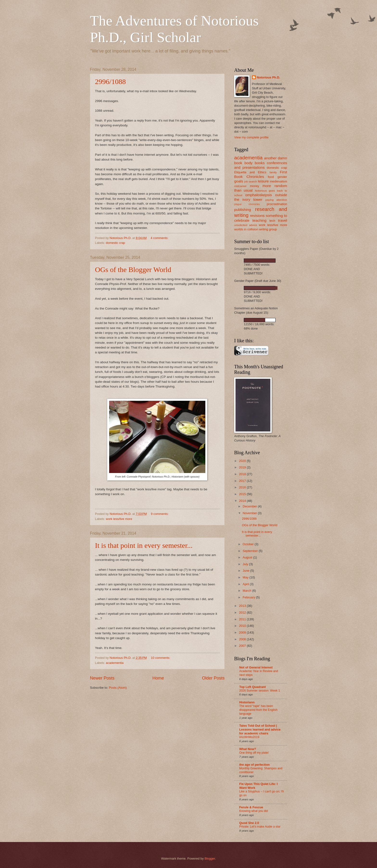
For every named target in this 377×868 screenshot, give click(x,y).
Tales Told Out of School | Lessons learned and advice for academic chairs (260, 729)
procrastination (277, 204)
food (271, 177)
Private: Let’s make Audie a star (260, 827)
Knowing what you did (254, 811)
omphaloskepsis (259, 195)
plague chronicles (247, 204)
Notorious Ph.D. (268, 77)
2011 (243, 619)
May (246, 577)
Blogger (210, 858)
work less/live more (119, 519)
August (248, 557)
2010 (243, 626)
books (260, 163)
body (248, 163)
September (251, 551)
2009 (243, 632)
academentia (115, 663)
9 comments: (160, 514)
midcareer (240, 186)
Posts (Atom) (118, 688)
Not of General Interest (256, 667)
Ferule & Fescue (251, 807)
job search (251, 181)
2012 (243, 612)
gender (282, 177)
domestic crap (115, 243)
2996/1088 (110, 81)
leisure (263, 181)
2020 (243, 461)
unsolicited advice (246, 225)
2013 (243, 606)
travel (283, 220)
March (247, 591)
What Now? (248, 749)
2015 (243, 494)
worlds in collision (246, 229)
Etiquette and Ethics (250, 172)
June (246, 571)
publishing (243, 210)
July (246, 564)
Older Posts (213, 678)
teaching (259, 220)
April (246, 584)
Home (158, 678)
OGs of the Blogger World (133, 269)
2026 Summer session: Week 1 (260, 691)
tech (272, 221)
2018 (243, 474)
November (250, 513)
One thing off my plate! (254, 753)
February (249, 597)
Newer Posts (102, 678)
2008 (243, 639)
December (250, 506)
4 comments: (160, 238)
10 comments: (161, 658)
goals (239, 181)
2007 (243, 646)
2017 (243, 481)
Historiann (247, 702)
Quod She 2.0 (249, 823)
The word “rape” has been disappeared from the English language (258, 710)
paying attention (276, 200)
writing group (268, 229)
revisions (257, 216)
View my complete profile (251, 137)
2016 (243, 487)
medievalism (278, 181)
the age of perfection (254, 765)
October (248, 544)
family (273, 172)
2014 (243, 501)
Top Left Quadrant (253, 687)
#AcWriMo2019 (249, 737)
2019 (243, 467)
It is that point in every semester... (144, 545)
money (254, 186)
